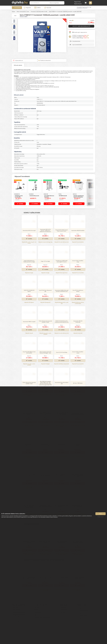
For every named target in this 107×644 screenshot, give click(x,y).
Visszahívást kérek (76, 42)
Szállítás (37, 8)
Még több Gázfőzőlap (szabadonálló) (62, 384)
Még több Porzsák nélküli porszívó (62, 262)
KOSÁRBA (21, 204)
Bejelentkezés (78, 4)
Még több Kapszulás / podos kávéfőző (45, 354)
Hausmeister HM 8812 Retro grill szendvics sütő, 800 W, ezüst (62, 311)
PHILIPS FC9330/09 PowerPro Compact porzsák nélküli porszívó (62, 342)
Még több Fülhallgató (45, 384)
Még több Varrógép (29, 293)
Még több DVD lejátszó (29, 322)
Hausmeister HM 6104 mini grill (29, 251)
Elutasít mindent (101, 517)
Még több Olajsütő (29, 353)
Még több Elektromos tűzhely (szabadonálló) (78, 323)
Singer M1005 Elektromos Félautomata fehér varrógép (29, 281)
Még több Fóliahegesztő (45, 322)
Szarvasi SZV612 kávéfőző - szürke (78, 372)
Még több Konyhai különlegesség (45, 262)
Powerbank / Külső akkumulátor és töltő (39, 12)
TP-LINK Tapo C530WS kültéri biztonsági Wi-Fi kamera (62, 281)
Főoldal (13, 12)
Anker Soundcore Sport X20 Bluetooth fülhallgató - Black (45, 372)
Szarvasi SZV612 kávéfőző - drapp (78, 281)
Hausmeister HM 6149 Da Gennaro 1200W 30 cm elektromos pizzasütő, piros (45, 251)
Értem (101, 514)
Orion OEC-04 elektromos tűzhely (78, 311)
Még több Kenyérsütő (78, 353)
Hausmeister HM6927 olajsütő (29, 342)
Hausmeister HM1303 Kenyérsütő (78, 342)
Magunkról (27, 8)
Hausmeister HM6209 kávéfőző (78, 251)
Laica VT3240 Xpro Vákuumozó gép (45, 311)
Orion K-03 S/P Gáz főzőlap (62, 372)
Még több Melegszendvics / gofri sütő (62, 323)
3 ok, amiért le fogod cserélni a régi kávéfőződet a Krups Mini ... (84, 8)
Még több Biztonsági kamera (62, 293)
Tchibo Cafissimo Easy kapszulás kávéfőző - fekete (45, 342)
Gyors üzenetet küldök (77, 45)
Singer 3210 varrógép (45, 281)
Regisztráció (77, 2)
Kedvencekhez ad (18, 60)
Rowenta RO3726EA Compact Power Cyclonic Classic (62, 251)
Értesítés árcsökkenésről (44, 60)
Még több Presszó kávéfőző (78, 262)
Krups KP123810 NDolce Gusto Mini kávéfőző (29, 372)
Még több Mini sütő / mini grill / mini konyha (29, 263)
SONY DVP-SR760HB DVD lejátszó (29, 311)
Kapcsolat (48, 8)
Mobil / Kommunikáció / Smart (23, 12)
